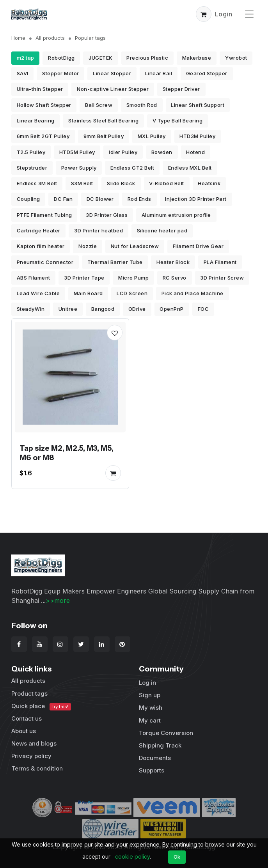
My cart (150, 720)
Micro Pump (133, 278)
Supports (152, 770)
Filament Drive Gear (198, 246)
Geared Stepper (207, 73)
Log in (147, 683)
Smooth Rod (142, 105)
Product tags (29, 694)
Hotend (195, 152)
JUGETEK (101, 58)
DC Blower (100, 199)
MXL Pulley (152, 136)
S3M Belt (82, 183)
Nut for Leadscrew (135, 246)
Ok (177, 857)
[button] (204, 14)
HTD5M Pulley (77, 152)
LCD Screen (132, 293)
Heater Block (173, 262)
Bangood (103, 309)
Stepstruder (32, 168)
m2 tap (26, 58)
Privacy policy (31, 756)
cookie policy (132, 856)
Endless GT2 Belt (132, 168)
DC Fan (63, 199)
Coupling (28, 199)
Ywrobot (236, 58)
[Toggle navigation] (249, 14)
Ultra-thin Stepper (40, 89)
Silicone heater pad (162, 230)
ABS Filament (34, 278)
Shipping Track (160, 745)
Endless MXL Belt (190, 168)
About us (24, 731)
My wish (151, 708)
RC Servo (175, 278)
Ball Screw (99, 105)
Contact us (27, 718)
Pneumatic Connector (45, 262)
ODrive (137, 309)
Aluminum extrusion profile (176, 215)
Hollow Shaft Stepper (44, 105)
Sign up (150, 695)
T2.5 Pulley (31, 152)
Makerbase (197, 58)
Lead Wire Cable (38, 293)
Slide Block (121, 183)
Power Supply (79, 168)
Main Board (88, 293)
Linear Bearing (36, 120)
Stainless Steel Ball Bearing (103, 120)
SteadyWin (31, 309)
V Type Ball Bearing (178, 120)
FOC (203, 309)
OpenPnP (172, 309)
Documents (155, 758)
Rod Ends (139, 199)
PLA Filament (220, 262)
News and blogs (34, 743)
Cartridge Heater (39, 230)
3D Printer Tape (84, 278)
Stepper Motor (61, 73)
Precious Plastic (147, 58)
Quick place (41, 706)
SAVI (23, 73)
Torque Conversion (166, 733)
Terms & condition (37, 768)
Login (224, 14)
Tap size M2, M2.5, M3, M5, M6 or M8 (67, 453)
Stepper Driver (181, 89)
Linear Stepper (112, 73)
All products (50, 38)
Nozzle (88, 246)
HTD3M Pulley (197, 136)
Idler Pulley (123, 152)
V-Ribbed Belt (167, 183)
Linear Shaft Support (198, 105)
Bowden (162, 152)
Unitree (68, 309)
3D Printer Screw (222, 278)
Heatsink (209, 183)
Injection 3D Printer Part (196, 199)
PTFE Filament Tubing (44, 215)
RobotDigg (61, 58)
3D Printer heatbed (99, 230)
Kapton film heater (41, 246)
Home (18, 38)
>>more (58, 601)
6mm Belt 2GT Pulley (43, 136)
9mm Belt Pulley (104, 136)
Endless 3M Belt (37, 183)
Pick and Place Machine (193, 293)
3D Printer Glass (107, 215)
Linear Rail (159, 73)
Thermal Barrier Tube (115, 262)
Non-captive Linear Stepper (113, 89)
